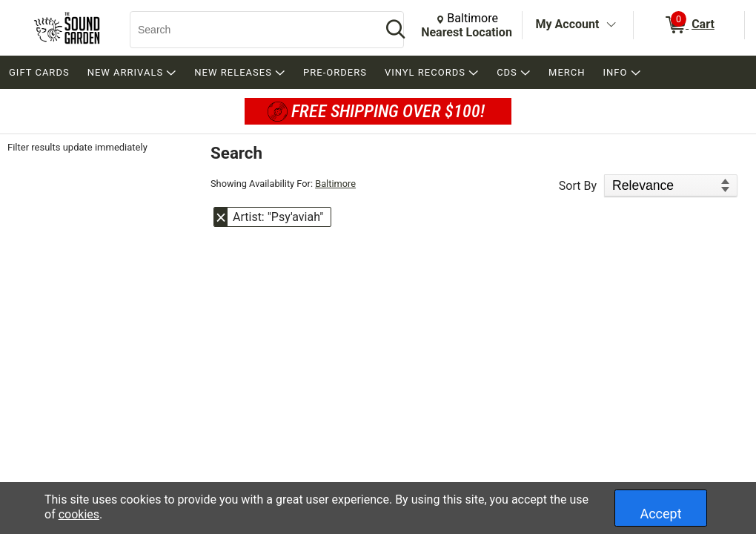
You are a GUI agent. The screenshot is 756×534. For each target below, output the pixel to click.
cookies (79, 514)
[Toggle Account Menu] (611, 25)
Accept (660, 514)
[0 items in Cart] (689, 25)
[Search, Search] (248, 30)
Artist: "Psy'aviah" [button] (278, 217)
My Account (568, 24)
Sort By (578, 186)
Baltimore (335, 184)
